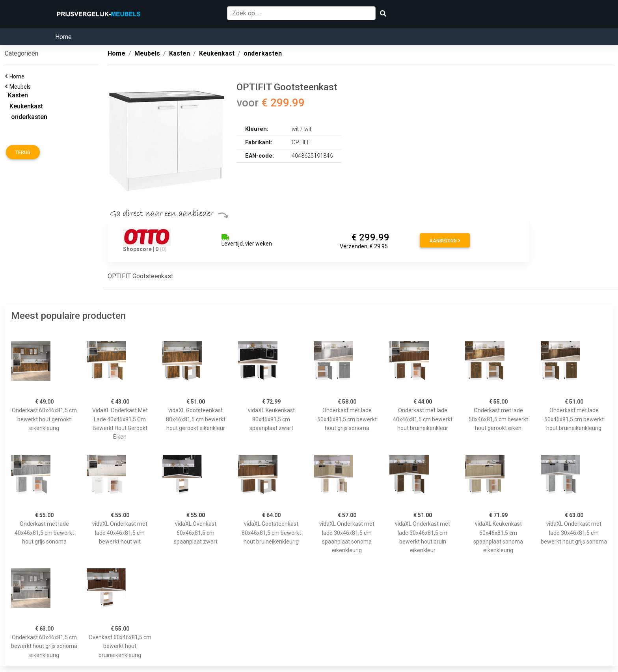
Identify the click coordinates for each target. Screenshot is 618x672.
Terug (23, 153)
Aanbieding (445, 241)
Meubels (21, 87)
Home (63, 37)
